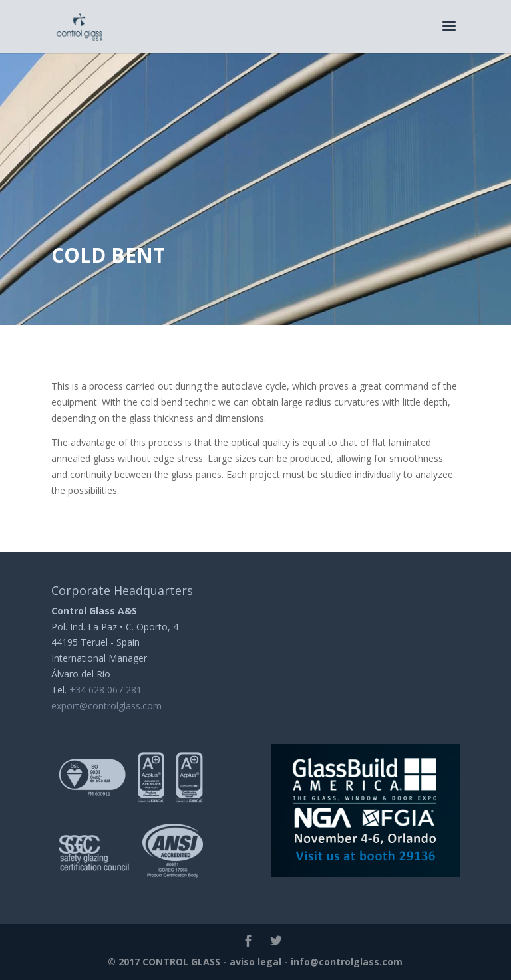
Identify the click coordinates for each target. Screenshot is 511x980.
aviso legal (255, 962)
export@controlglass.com (106, 706)
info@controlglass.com (347, 962)
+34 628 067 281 (105, 690)
